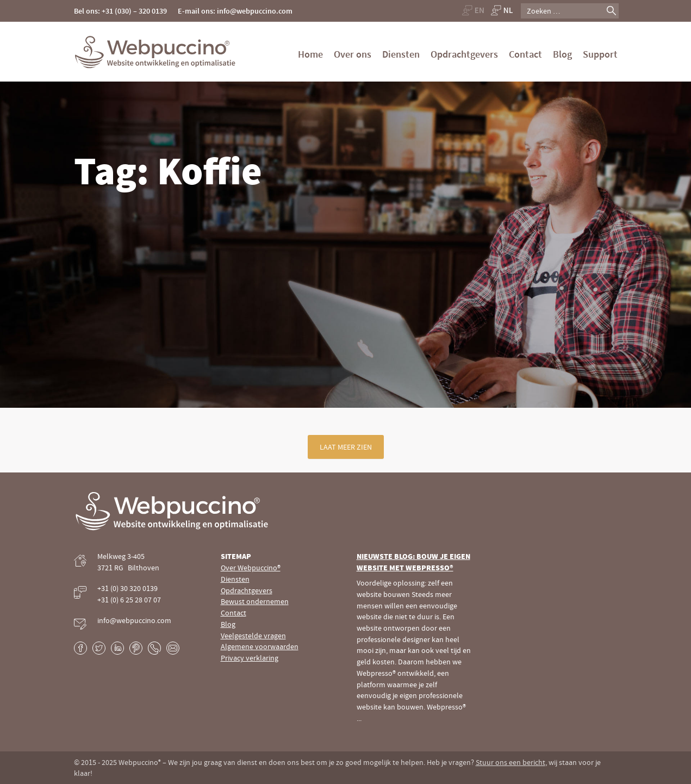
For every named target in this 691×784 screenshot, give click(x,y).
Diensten (401, 54)
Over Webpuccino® (251, 568)
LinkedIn (117, 648)
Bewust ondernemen (255, 601)
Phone (154, 648)
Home (310, 54)
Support (600, 54)
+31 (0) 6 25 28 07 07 (129, 600)
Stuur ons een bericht (511, 762)
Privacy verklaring (250, 658)
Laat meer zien (346, 447)
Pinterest (136, 648)
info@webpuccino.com (134, 620)
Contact (525, 54)
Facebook (80, 648)
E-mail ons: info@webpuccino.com (235, 11)
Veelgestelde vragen (253, 636)
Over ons (353, 54)
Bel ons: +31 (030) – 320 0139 (120, 11)
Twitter (99, 648)
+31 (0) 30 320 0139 (127, 588)
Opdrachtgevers (464, 54)
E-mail (173, 648)
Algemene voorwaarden (260, 646)
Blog (562, 54)
